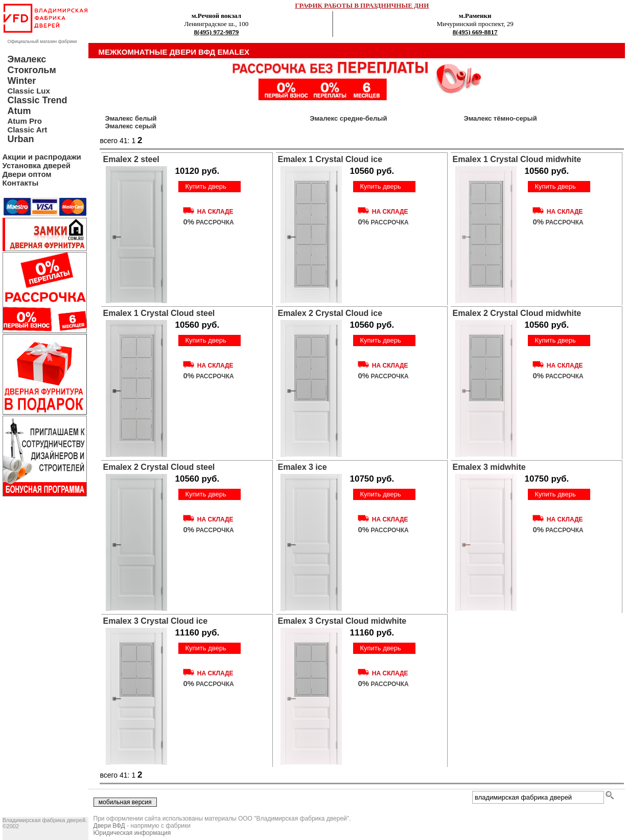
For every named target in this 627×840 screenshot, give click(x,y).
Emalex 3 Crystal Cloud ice (156, 621)
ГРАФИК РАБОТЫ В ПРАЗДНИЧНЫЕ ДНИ (362, 5)
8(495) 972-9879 (217, 32)
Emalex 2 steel (131, 159)
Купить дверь (205, 186)
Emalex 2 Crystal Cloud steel (159, 467)
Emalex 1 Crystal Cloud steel (159, 313)
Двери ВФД (109, 826)
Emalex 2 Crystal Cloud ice (330, 313)
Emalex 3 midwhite (489, 467)
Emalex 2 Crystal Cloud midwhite (517, 313)
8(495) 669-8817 (475, 32)
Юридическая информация (132, 833)
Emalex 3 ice (303, 467)
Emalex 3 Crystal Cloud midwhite (342, 621)
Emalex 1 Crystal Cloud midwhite (517, 159)
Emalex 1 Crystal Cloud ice (330, 159)
